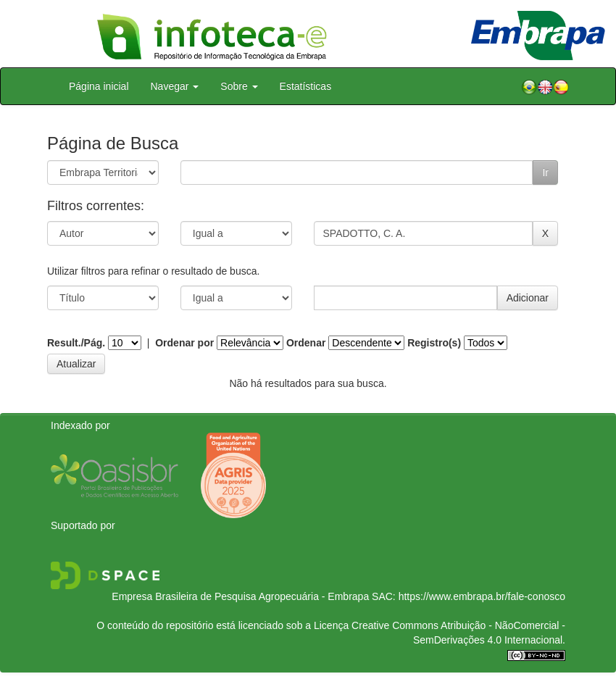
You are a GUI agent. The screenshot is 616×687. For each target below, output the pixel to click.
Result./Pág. (76, 343)
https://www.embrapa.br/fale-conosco (482, 596)
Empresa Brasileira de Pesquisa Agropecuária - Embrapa (240, 596)
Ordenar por (184, 343)
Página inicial (99, 86)
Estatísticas (306, 86)
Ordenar (306, 343)
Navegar (175, 86)
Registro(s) (434, 343)
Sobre (239, 86)
